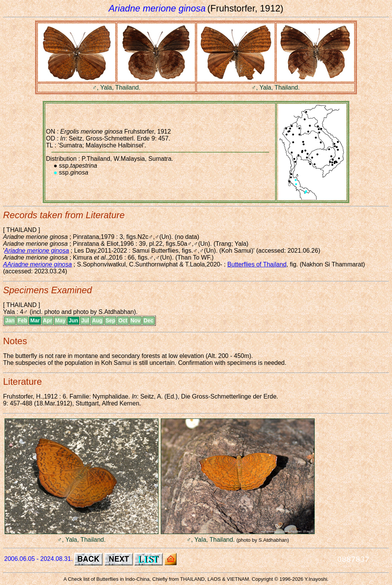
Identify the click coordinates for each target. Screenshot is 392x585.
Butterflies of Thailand (257, 264)
